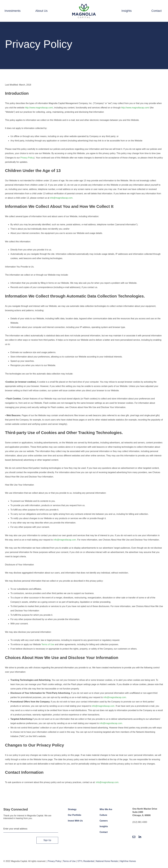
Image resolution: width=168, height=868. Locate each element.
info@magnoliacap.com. (62, 198)
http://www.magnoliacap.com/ (39, 108)
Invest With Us (75, 821)
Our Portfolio (75, 815)
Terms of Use (48, 644)
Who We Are (106, 809)
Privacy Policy (27, 158)
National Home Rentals (107, 861)
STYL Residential (86, 861)
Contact (104, 832)
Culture (103, 815)
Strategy (72, 809)
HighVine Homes (128, 861)
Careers (104, 821)
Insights (104, 826)
